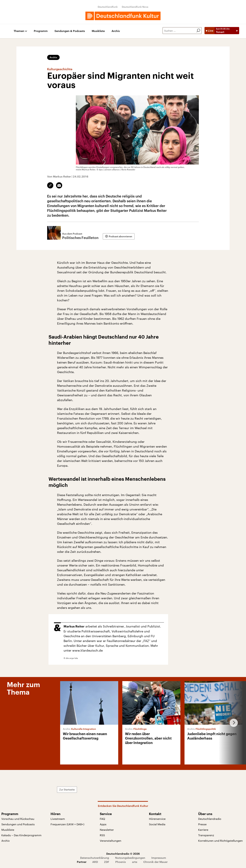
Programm (41, 31)
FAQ (102, 819)
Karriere (203, 830)
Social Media (157, 824)
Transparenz (206, 835)
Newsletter (107, 830)
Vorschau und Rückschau (18, 819)
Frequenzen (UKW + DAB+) (67, 824)
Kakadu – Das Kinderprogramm (21, 835)
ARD (95, 862)
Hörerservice (157, 819)
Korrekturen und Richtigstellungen (220, 841)
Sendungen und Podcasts (18, 824)
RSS (102, 835)
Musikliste (98, 31)
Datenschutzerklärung (95, 858)
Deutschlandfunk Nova (135, 7)
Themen (19, 31)
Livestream (58, 819)
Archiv (116, 31)
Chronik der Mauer (155, 862)
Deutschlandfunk (108, 7)
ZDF (107, 862)
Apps (103, 824)
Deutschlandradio (210, 819)
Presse (202, 824)
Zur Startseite (67, 790)
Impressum (159, 858)
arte (135, 862)
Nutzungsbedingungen (130, 858)
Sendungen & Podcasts (70, 31)
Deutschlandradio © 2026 (123, 854)
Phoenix (121, 862)
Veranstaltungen (111, 841)
